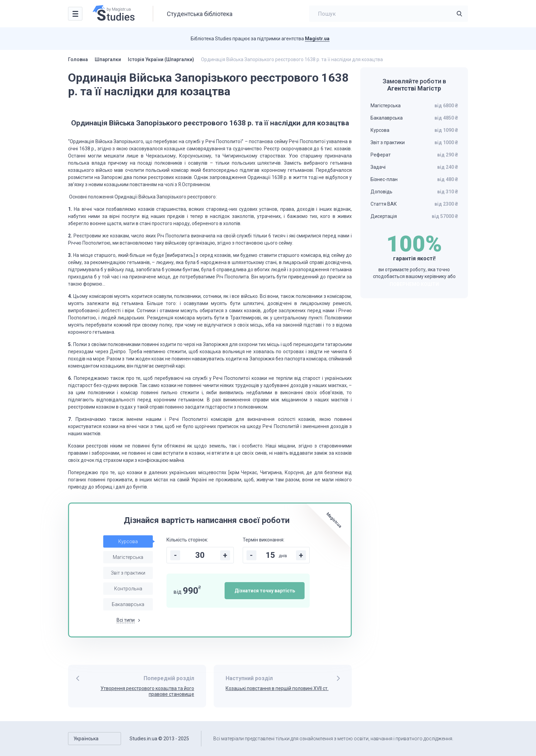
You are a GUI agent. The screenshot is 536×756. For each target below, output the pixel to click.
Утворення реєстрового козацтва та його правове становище (147, 691)
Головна (78, 59)
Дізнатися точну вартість (265, 591)
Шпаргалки (108, 59)
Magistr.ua (317, 39)
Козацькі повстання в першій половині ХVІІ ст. (277, 688)
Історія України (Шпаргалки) (161, 59)
